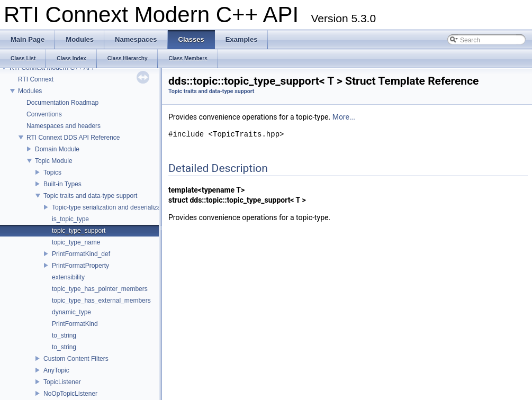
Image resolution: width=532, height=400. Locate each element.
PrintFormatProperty (80, 266)
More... (344, 117)
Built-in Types (62, 184)
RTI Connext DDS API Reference (73, 138)
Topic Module (54, 161)
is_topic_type (70, 219)
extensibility (68, 277)
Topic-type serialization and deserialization (111, 207)
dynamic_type (71, 312)
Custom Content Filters (76, 359)
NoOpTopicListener (70, 394)
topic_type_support (79, 231)
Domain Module (57, 149)
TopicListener (62, 382)
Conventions (44, 114)
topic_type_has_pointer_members (100, 289)
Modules (30, 91)
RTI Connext (36, 79)
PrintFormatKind (75, 324)
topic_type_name (76, 242)
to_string (64, 335)
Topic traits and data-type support (90, 196)
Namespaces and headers (64, 126)
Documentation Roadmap (62, 103)
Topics (52, 172)
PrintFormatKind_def (81, 254)
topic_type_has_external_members (101, 301)
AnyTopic (56, 370)
